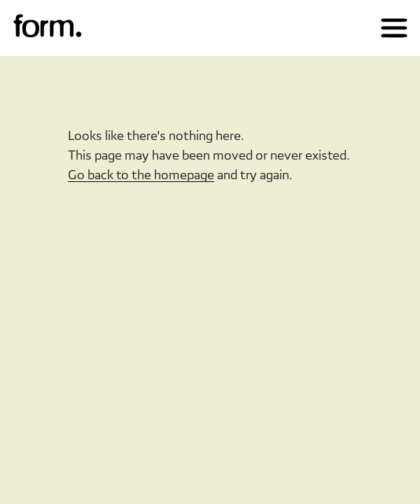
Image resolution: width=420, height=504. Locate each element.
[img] (48, 27)
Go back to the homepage (141, 175)
